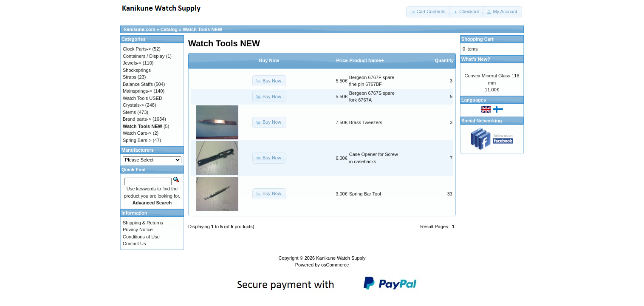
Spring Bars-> (137, 140)
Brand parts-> (137, 119)
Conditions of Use (141, 237)
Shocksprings (137, 70)
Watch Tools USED (143, 98)
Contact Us (134, 244)
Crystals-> (133, 105)
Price (342, 60)
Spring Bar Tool (365, 194)
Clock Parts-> (137, 49)
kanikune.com (140, 29)
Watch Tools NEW (202, 29)
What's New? (476, 59)
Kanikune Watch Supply (341, 258)
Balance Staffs (138, 84)
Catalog (169, 29)
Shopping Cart (477, 39)
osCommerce (335, 265)
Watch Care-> (137, 133)
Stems (129, 112)
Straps (130, 77)
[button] (428, 12)
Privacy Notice (138, 229)
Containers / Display (144, 56)
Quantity (444, 60)
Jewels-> (132, 63)
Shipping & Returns (143, 223)
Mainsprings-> (137, 91)
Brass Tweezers (366, 122)
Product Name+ (366, 60)
